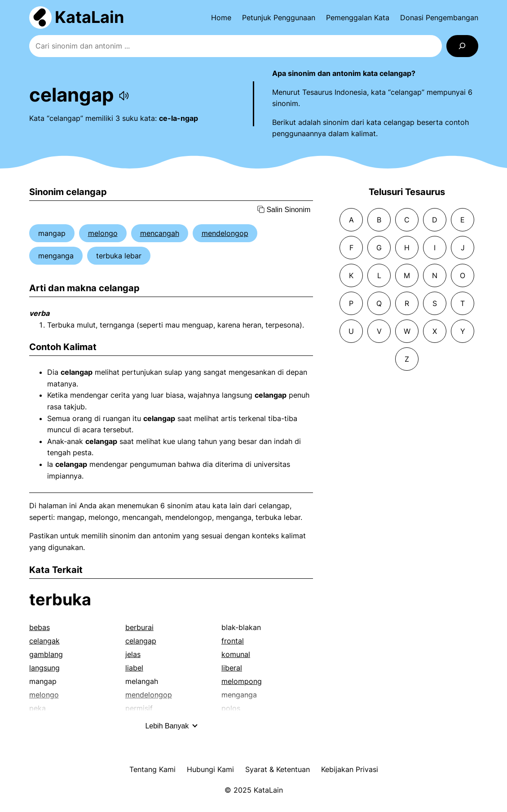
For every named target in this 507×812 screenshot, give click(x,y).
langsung (44, 668)
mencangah (160, 233)
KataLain (89, 17)
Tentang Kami (152, 769)
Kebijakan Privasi (350, 769)
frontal (233, 641)
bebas (40, 627)
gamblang (46, 654)
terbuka (60, 599)
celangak (44, 641)
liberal (232, 668)
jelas (133, 654)
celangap (141, 641)
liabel (134, 668)
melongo (103, 233)
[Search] (462, 46)
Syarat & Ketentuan (278, 769)
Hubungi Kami (210, 769)
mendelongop (225, 233)
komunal (236, 654)
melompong (242, 681)
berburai (139, 627)
